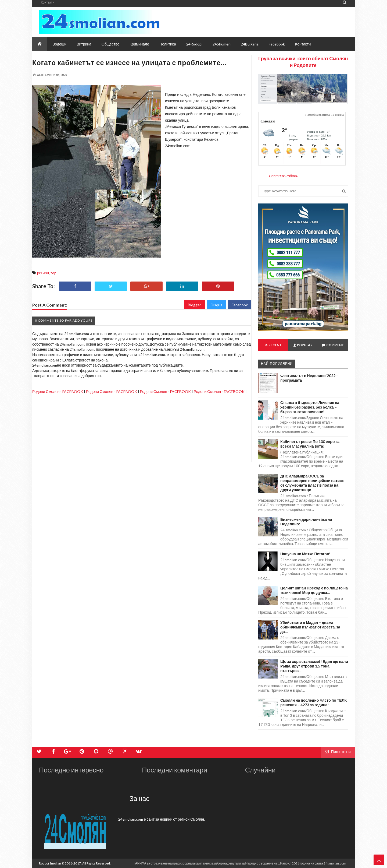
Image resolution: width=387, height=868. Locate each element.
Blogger (194, 305)
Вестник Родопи (284, 176)
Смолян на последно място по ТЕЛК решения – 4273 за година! (313, 702)
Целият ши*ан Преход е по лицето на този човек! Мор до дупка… (314, 590)
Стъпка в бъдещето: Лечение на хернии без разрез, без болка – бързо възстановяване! (310, 407)
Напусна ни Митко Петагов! (305, 554)
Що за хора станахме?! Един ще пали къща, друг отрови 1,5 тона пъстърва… (314, 666)
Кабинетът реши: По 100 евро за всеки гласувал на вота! (310, 444)
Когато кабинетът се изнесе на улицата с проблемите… (129, 62)
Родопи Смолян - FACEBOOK (58, 391)
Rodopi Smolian (50, 863)
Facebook (240, 305)
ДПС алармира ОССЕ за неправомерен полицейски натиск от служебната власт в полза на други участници (312, 483)
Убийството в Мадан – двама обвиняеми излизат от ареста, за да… (310, 627)
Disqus (216, 305)
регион (43, 273)
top (53, 273)
